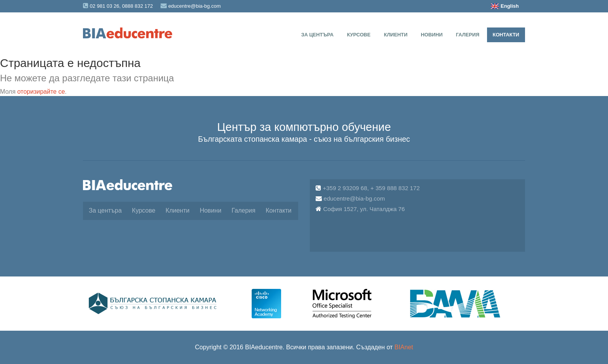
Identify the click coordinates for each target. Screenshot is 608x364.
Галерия (468, 35)
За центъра (318, 35)
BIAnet (404, 347)
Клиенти (396, 35)
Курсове (359, 35)
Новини (432, 35)
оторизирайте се (41, 92)
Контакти (506, 35)
